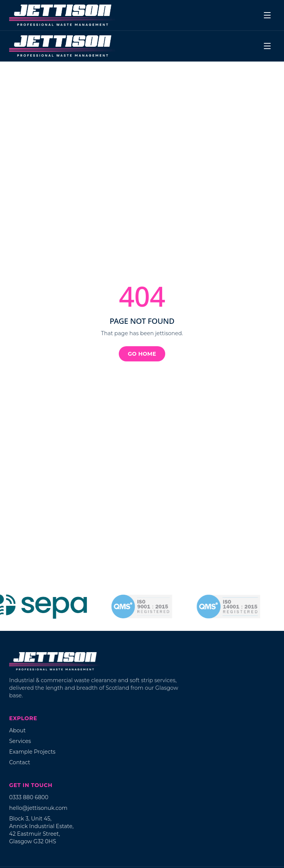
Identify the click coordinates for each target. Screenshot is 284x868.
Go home (142, 354)
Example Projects (32, 752)
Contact (20, 762)
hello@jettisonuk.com (38, 808)
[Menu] (267, 15)
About (17, 730)
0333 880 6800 (29, 797)
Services (20, 741)
